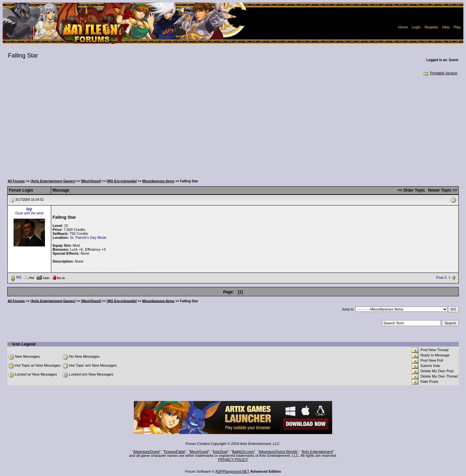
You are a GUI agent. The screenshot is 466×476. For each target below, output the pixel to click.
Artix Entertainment (317, 452)
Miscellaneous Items (158, 181)
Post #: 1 (443, 277)
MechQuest (199, 452)
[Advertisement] (233, 126)
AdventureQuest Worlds (278, 452)
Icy (29, 209)
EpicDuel (220, 452)
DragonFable (175, 452)
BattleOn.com (243, 452)
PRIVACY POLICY (233, 459)
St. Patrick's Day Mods (88, 238)
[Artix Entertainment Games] (53, 181)
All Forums (16, 181)
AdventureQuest (146, 452)
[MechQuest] (91, 181)
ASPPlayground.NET (233, 471)
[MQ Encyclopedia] (122, 181)
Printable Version (440, 73)
